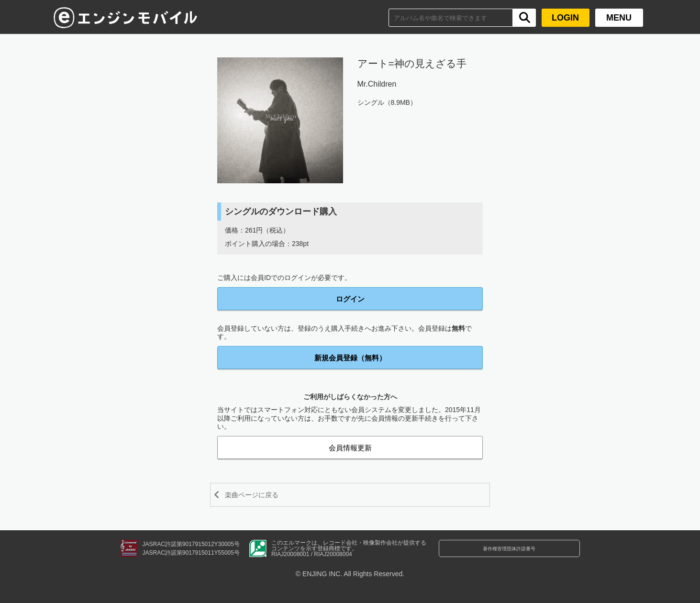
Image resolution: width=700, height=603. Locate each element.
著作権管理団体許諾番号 (509, 554)
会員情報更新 (350, 448)
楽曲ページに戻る (261, 495)
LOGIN (565, 18)
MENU (619, 18)
